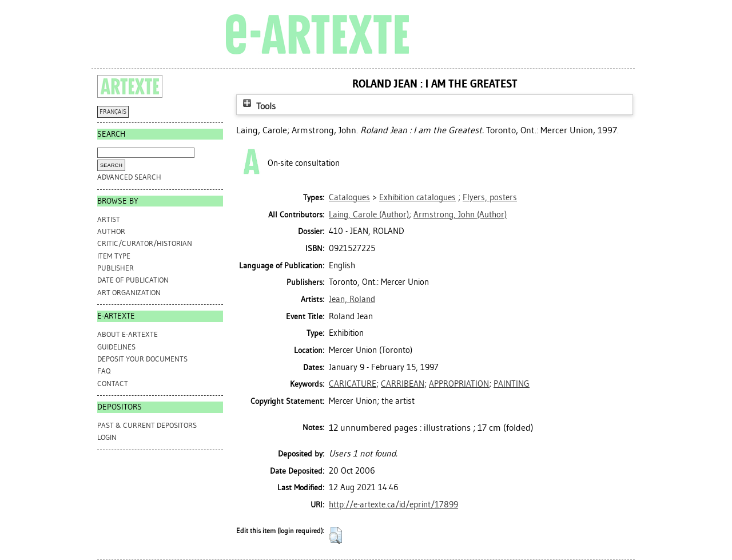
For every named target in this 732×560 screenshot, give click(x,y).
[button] (335, 535)
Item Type (114, 256)
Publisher (116, 268)
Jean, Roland (352, 299)
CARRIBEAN (403, 384)
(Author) (369, 215)
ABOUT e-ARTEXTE (128, 334)
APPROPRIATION (459, 384)
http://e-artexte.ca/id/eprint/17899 (393, 505)
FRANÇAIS (113, 112)
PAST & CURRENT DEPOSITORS (147, 425)
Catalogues (349, 197)
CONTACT (113, 384)
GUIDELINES (116, 347)
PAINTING (512, 384)
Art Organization (129, 293)
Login (107, 437)
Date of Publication (133, 280)
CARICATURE (353, 384)
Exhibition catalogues (417, 197)
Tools (258, 106)
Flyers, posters (490, 197)
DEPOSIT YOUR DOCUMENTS (142, 359)
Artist (109, 219)
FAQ (104, 371)
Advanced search (129, 177)
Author (111, 231)
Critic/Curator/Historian (145, 243)
